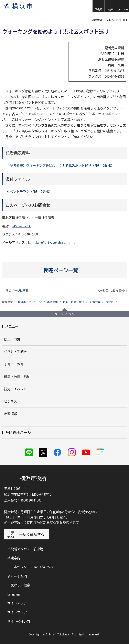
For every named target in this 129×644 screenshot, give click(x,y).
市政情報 (53, 302)
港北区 (110, 302)
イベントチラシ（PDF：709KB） (29, 192)
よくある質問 (17, 576)
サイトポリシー (19, 612)
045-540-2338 (22, 226)
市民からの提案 (19, 585)
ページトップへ (65, 314)
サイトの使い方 (19, 621)
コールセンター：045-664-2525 (30, 567)
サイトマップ (17, 603)
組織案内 (14, 558)
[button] (98, 6)
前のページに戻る (17, 291)
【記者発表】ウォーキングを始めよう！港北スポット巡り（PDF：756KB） (60, 166)
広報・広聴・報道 (74, 302)
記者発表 (95, 302)
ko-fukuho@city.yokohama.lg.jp (52, 243)
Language (14, 594)
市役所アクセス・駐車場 (25, 549)
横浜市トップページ (30, 302)
